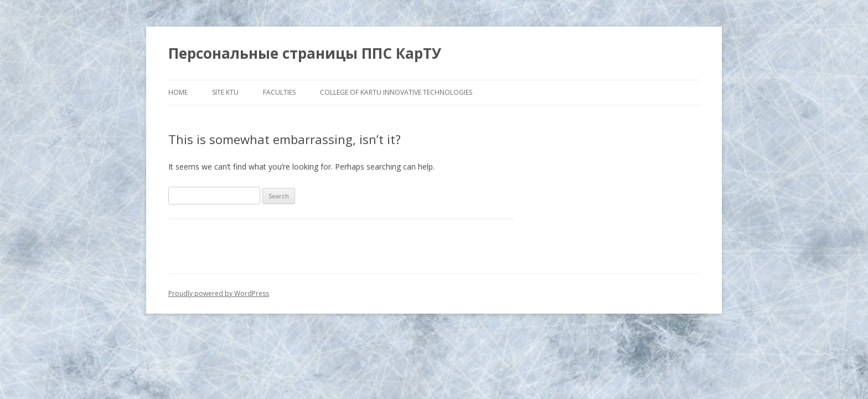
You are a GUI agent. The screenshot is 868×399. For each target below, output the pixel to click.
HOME (178, 92)
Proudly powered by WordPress (219, 293)
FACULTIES (279, 92)
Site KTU (225, 92)
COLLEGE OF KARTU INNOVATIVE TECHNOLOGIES (396, 92)
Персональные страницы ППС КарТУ (305, 53)
